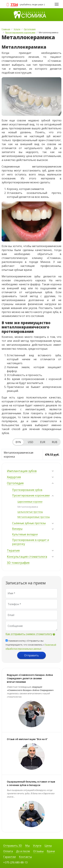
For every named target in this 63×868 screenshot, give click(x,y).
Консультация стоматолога (27, 557)
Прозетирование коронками (31, 495)
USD (31, 442)
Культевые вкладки (25, 534)
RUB (55, 442)
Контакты (25, 857)
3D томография (18, 563)
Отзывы (38, 851)
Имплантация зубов (22, 471)
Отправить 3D (13, 846)
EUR (43, 442)
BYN (18, 442)
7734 (14, 5)
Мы (27, 846)
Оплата (8, 851)
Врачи (51, 851)
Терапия (13, 550)
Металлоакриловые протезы (34, 517)
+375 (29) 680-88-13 (15, 862)
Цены (48, 846)
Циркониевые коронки (30, 502)
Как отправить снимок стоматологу (29, 634)
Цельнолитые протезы (30, 512)
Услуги (37, 846)
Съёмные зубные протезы (29, 523)
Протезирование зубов (27, 490)
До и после (23, 851)
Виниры (17, 529)
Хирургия (14, 477)
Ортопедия (15, 483)
